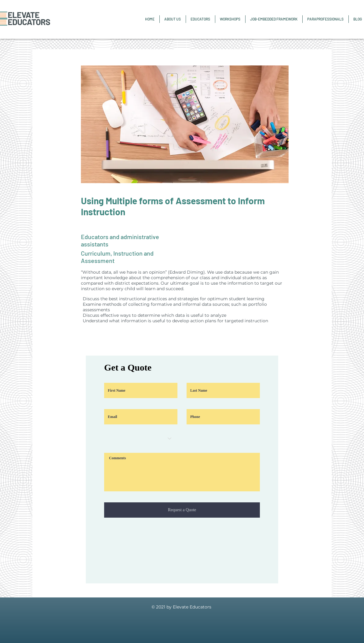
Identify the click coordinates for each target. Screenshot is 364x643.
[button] (325, 19)
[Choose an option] (141, 438)
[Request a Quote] (182, 510)
